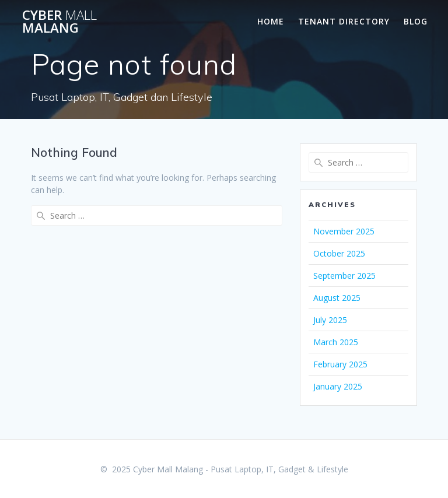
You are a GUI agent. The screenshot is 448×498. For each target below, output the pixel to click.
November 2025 (344, 231)
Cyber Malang (60, 22)
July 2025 (330, 320)
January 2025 (338, 386)
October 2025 (339, 253)
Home (271, 21)
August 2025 (337, 298)
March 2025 (336, 342)
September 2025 (344, 276)
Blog (416, 21)
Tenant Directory (344, 21)
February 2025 (340, 364)
